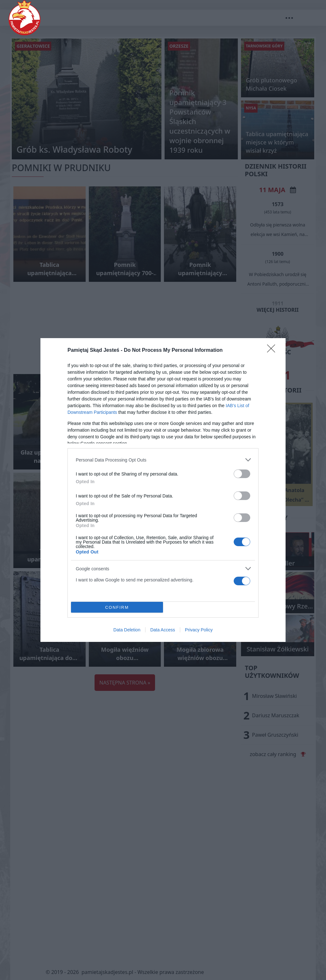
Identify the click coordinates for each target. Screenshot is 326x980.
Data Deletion (127, 630)
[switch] (242, 474)
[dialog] (163, 490)
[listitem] (163, 460)
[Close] (273, 351)
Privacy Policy (199, 630)
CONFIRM (117, 607)
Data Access (163, 630)
